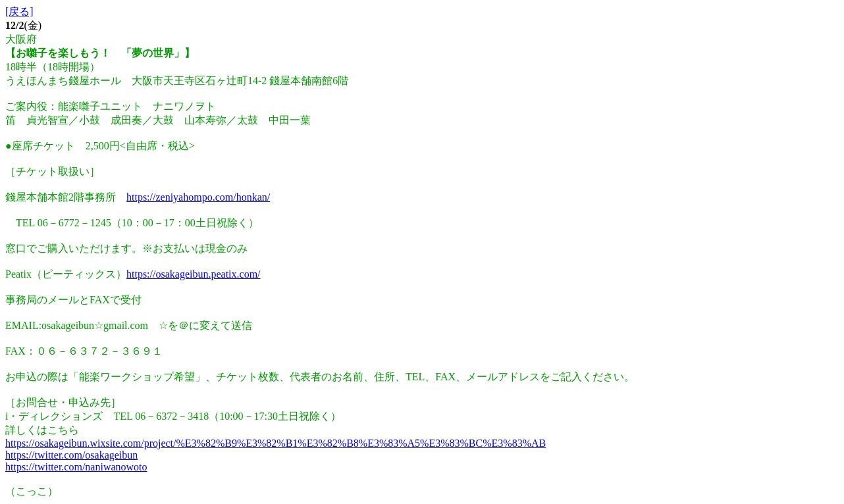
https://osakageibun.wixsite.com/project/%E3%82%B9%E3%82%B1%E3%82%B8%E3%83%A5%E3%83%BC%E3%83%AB (276, 443)
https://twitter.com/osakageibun (71, 455)
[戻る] (19, 12)
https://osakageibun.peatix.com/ (194, 274)
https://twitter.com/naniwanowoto (76, 467)
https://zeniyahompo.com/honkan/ (198, 197)
